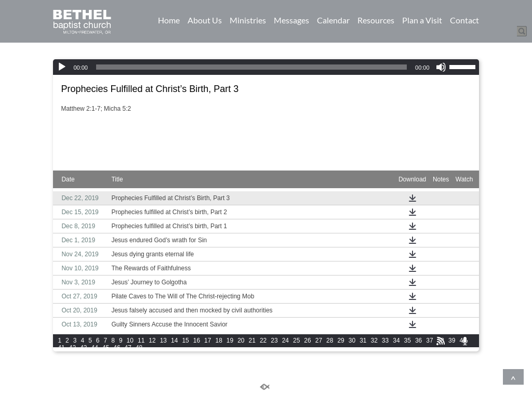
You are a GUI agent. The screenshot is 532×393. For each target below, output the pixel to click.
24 (285, 340)
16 (197, 340)
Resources (376, 20)
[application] (266, 67)
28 (330, 340)
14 (174, 340)
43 (83, 348)
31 (363, 340)
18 (218, 340)
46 (117, 348)
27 (319, 340)
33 (385, 340)
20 (241, 340)
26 (307, 340)
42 (72, 348)
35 (408, 340)
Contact (464, 20)
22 (263, 340)
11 (141, 340)
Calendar (333, 20)
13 (163, 340)
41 (61, 348)
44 (94, 348)
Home (169, 20)
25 (296, 340)
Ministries (248, 20)
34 (396, 340)
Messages (291, 20)
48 (139, 348)
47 (128, 348)
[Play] (62, 67)
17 (208, 340)
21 (252, 340)
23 (274, 340)
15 (185, 340)
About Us (205, 20)
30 (352, 340)
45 (106, 348)
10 (130, 340)
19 (230, 340)
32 (374, 340)
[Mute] (441, 67)
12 (152, 340)
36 (418, 340)
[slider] (251, 67)
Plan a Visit (422, 20)
